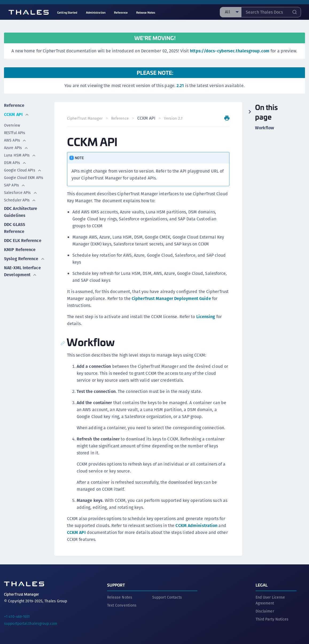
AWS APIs (15, 140)
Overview (12, 125)
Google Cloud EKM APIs (24, 178)
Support (116, 585)
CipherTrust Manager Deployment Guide (171, 298)
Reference (14, 105)
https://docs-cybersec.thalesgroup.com (230, 51)
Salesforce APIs (21, 193)
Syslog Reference (24, 259)
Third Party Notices (272, 619)
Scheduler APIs (20, 200)
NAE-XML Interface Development (22, 271)
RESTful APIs (15, 133)
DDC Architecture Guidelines (21, 212)
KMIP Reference (20, 250)
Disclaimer (265, 611)
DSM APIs (15, 163)
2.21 (180, 86)
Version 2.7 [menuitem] (173, 118)
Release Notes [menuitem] (146, 12)
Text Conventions (122, 605)
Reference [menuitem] (121, 12)
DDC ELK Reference (23, 241)
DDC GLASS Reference (15, 228)
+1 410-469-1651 (17, 616)
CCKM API (17, 114)
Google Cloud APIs (23, 170)
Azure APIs (16, 148)
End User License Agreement (270, 600)
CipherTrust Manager (85, 118)
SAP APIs (15, 185)
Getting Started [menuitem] (67, 12)
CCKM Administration (196, 526)
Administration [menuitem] (96, 12)
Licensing (206, 317)
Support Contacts (167, 597)
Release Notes (120, 597)
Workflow (265, 128)
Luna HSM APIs (20, 155)
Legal (262, 585)
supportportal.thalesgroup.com (31, 623)
